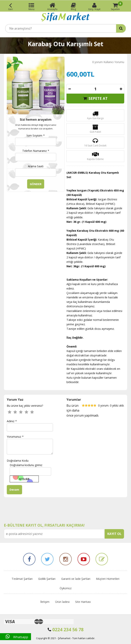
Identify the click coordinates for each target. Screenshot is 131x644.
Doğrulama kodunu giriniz (26, 465)
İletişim (45, 602)
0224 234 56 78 (66, 629)
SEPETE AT (95, 98)
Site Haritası (83, 602)
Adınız (12, 421)
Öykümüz (66, 588)
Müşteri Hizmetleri (108, 579)
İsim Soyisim (36, 135)
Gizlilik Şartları (47, 579)
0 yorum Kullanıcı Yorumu (108, 62)
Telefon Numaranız (36, 151)
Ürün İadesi (62, 602)
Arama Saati (36, 166)
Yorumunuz (15, 437)
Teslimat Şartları (22, 579)
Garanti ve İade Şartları (76, 579)
